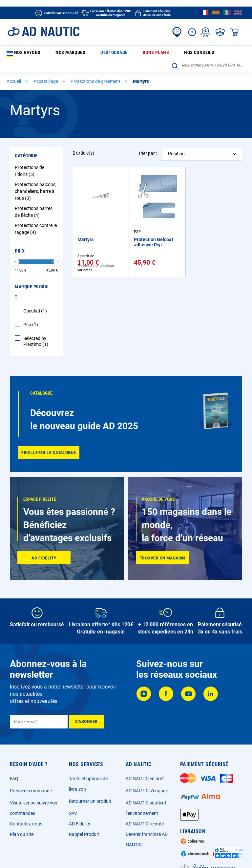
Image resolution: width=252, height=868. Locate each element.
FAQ (14, 768)
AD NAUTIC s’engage (147, 780)
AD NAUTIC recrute (145, 813)
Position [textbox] (176, 143)
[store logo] (43, 32)
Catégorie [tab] (26, 145)
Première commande (31, 780)
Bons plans (114, 54)
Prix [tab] (20, 240)
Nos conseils (143, 54)
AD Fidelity (80, 813)
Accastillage (46, 71)
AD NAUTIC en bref (145, 768)
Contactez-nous (26, 813)
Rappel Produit (84, 824)
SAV (73, 803)
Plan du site (22, 824)
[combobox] (208, 53)
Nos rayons (23, 54)
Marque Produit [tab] (32, 281)
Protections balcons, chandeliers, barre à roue (36, 181)
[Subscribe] (86, 711)
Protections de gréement (96, 71)
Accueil (14, 71)
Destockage (86, 54)
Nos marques (57, 54)
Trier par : (147, 143)
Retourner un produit (90, 791)
